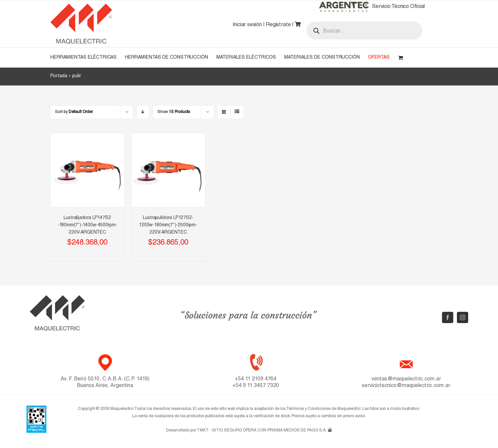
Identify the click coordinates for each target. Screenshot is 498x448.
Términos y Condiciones (308, 409)
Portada (59, 76)
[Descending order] (143, 112)
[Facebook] (448, 317)
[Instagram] (463, 317)
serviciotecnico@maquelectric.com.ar (406, 386)
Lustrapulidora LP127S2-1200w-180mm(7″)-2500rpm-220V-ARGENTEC (168, 225)
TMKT (203, 430)
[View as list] (237, 112)
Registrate (278, 25)
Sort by (74, 112)
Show (174, 112)
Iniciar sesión (247, 25)
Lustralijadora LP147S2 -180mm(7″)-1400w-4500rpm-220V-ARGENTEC (87, 225)
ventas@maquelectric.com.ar (406, 379)
